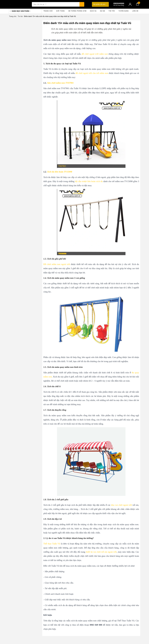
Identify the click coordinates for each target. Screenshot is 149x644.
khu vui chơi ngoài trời (121, 505)
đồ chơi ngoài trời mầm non (95, 54)
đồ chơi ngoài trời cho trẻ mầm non (92, 73)
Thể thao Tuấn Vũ (52, 544)
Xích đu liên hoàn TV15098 (60, 172)
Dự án (103, 11)
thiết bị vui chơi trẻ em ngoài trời (101, 552)
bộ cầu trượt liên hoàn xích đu (89, 181)
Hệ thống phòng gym (77, 11)
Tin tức (112, 11)
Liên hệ (135, 11)
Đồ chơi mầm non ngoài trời (57, 264)
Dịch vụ (93, 11)
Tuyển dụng (124, 11)
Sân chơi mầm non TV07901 (60, 83)
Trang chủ (48, 11)
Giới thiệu (60, 11)
